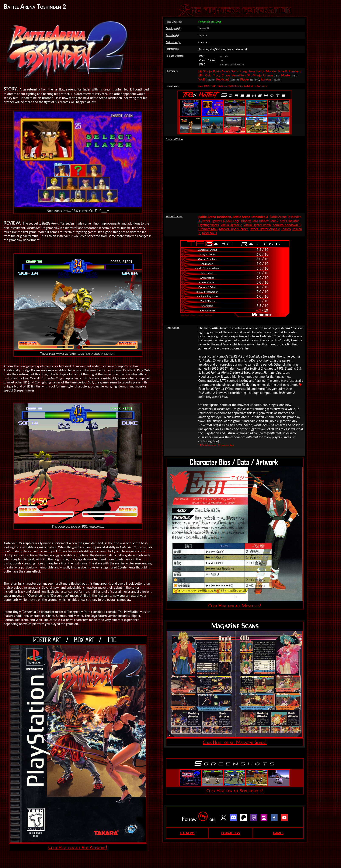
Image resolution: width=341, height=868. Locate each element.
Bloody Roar (249, 221)
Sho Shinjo (254, 75)
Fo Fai (260, 71)
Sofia (235, 71)
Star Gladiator (289, 221)
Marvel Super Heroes (234, 229)
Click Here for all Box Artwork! (78, 847)
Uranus (268, 75)
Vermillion (239, 75)
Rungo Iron (247, 71)
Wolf (202, 79)
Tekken (286, 229)
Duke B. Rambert (289, 71)
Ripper (245, 79)
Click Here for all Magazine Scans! (235, 742)
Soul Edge (233, 221)
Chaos (226, 75)
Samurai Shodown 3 (287, 225)
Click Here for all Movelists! (235, 606)
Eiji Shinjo (205, 71)
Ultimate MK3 (208, 229)
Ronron (266, 79)
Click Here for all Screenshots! (235, 791)
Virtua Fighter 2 (231, 225)
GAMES (278, 833)
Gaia (208, 75)
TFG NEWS (187, 833)
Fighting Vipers (209, 225)
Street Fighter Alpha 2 (265, 229)
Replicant (223, 79)
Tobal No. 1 (210, 233)
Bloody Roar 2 (269, 221)
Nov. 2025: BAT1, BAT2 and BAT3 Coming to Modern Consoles (233, 86)
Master (286, 75)
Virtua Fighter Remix (257, 225)
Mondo (271, 71)
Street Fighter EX (213, 221)
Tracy (217, 75)
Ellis (201, 75)
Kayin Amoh (221, 71)
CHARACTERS (231, 833)
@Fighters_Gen (226, 445)
